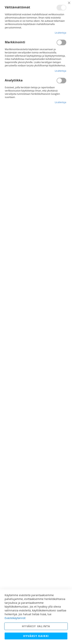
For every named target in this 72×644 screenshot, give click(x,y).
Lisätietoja (60, 33)
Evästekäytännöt (15, 618)
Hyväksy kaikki (36, 636)
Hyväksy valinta (36, 626)
